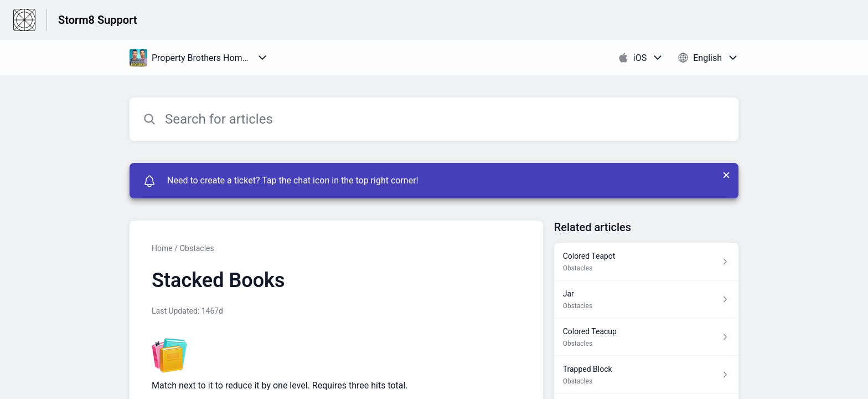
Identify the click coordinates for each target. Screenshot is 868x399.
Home (162, 248)
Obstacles (197, 248)
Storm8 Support (98, 20)
